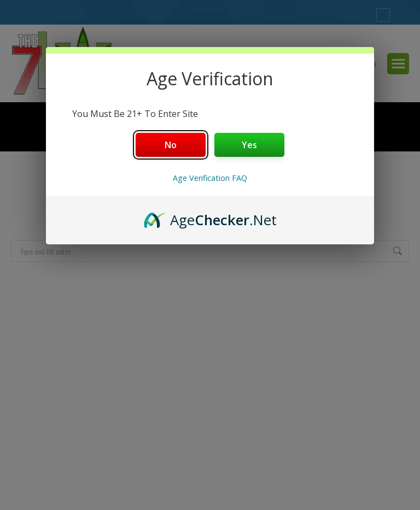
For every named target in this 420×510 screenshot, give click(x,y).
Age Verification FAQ (210, 178)
